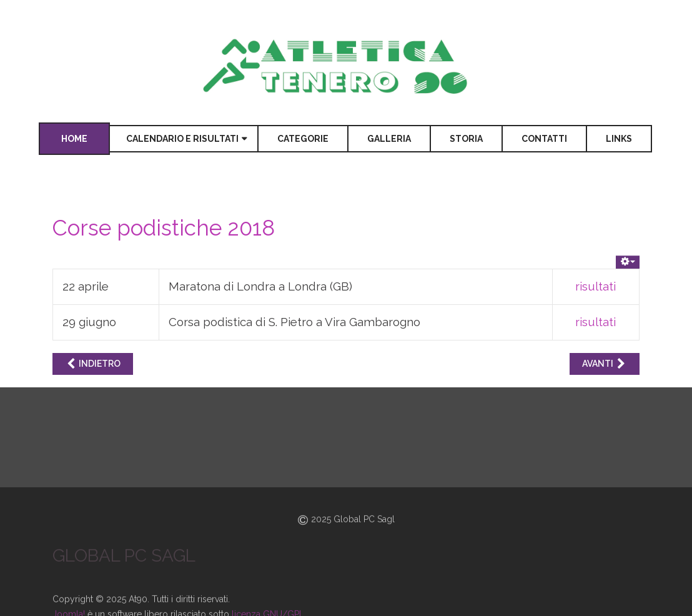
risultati (596, 286)
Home (74, 139)
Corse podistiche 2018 (164, 228)
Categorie (303, 139)
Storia (466, 139)
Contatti (544, 139)
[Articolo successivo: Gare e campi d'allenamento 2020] (605, 364)
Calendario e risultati (182, 139)
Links (619, 139)
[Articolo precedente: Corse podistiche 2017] (93, 364)
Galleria (389, 139)
